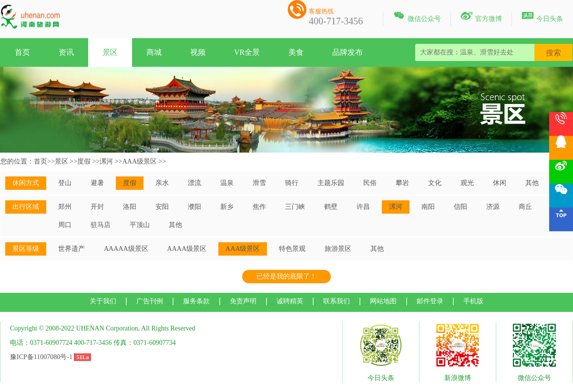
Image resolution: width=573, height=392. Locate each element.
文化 (435, 183)
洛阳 (130, 207)
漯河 (106, 161)
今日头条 (542, 17)
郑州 (65, 207)
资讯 (66, 52)
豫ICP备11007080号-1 (41, 357)
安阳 (162, 207)
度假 (84, 161)
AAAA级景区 (187, 249)
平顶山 (140, 225)
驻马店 (101, 225)
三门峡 (295, 207)
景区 (110, 52)
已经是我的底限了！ (286, 276)
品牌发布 (348, 52)
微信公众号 (417, 17)
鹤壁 (331, 207)
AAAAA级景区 (126, 249)
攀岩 (402, 183)
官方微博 (481, 17)
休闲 (500, 183)
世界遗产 (72, 249)
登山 (65, 183)
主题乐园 (331, 183)
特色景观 (292, 249)
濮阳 (194, 207)
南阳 (428, 207)
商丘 (525, 207)
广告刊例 (150, 301)
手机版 (473, 301)
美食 (296, 52)
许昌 (363, 207)
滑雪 (259, 183)
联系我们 (337, 301)
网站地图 (383, 301)
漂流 (194, 183)
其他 (532, 183)
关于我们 (103, 301)
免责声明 (243, 301)
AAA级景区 (140, 161)
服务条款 (196, 301)
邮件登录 (430, 301)
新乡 (227, 207)
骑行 (292, 183)
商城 (154, 52)
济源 (493, 207)
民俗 (370, 183)
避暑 (97, 183)
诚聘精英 (290, 301)
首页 (22, 52)
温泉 (227, 183)
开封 (97, 207)
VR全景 (247, 52)
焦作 (259, 207)
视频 (198, 52)
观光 (467, 183)
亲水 (162, 183)
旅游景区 (338, 249)
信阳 (460, 207)
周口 (65, 225)
